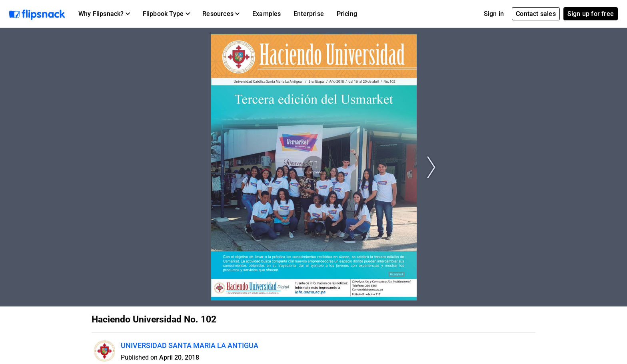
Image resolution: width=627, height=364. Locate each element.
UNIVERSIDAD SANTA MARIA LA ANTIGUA (190, 345)
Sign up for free (591, 14)
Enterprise (309, 14)
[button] (104, 14)
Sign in (494, 14)
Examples (267, 14)
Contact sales (536, 14)
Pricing (347, 14)
